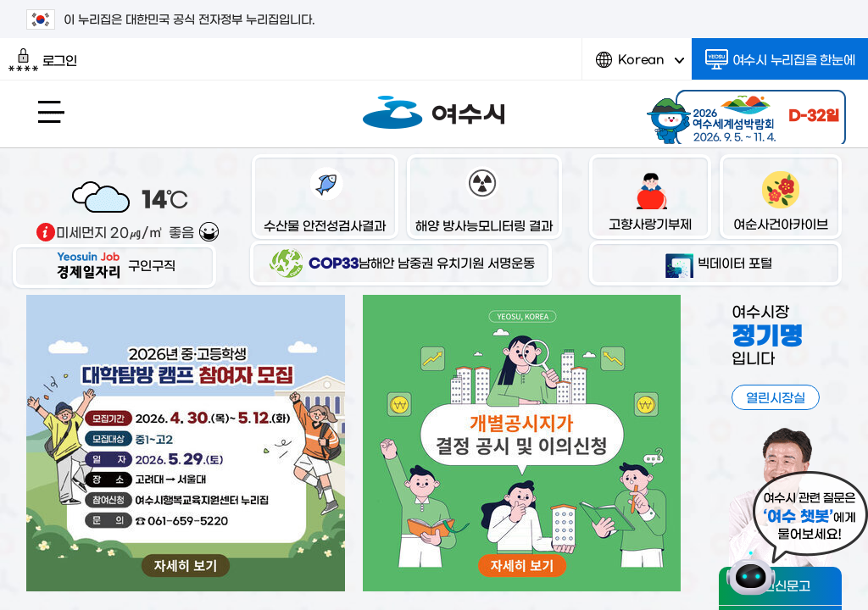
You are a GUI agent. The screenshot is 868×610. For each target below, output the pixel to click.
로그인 (43, 60)
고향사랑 (650, 198)
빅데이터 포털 (716, 262)
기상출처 (46, 232)
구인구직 (114, 265)
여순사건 (781, 198)
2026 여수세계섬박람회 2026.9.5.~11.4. (744, 114)
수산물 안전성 (325, 199)
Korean (640, 66)
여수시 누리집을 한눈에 (780, 59)
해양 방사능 (484, 199)
